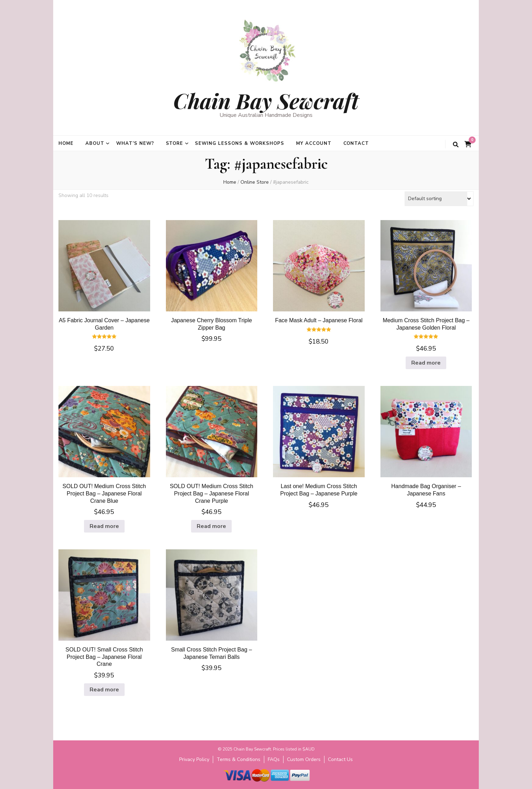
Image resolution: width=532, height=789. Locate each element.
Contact (356, 143)
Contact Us (340, 759)
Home (66, 143)
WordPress (317, 785)
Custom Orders (304, 759)
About (95, 143)
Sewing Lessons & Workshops (239, 143)
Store (175, 143)
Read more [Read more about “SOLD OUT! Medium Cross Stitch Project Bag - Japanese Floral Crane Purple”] (211, 526)
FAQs (274, 759)
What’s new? (135, 143)
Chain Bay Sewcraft (266, 100)
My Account (314, 143)
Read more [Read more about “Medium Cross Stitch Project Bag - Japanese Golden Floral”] (426, 363)
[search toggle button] (456, 145)
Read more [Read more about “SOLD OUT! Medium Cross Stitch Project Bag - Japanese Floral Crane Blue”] (104, 526)
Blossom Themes (255, 785)
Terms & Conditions (239, 759)
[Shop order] (439, 199)
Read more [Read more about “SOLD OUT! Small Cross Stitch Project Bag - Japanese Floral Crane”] (104, 690)
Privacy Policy (194, 759)
